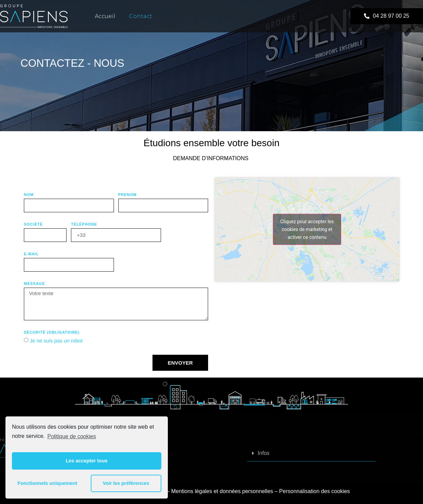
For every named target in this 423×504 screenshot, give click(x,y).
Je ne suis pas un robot (56, 341)
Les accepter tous (87, 461)
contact (141, 16)
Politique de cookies (72, 436)
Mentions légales (192, 491)
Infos (318, 453)
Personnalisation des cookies (314, 491)
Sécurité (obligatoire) (52, 332)
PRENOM (128, 195)
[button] (387, 16)
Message (34, 284)
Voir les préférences (126, 483)
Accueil (105, 16)
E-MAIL (31, 254)
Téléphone (84, 224)
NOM (29, 195)
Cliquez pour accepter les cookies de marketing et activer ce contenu (307, 229)
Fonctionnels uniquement (47, 483)
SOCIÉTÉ (33, 224)
